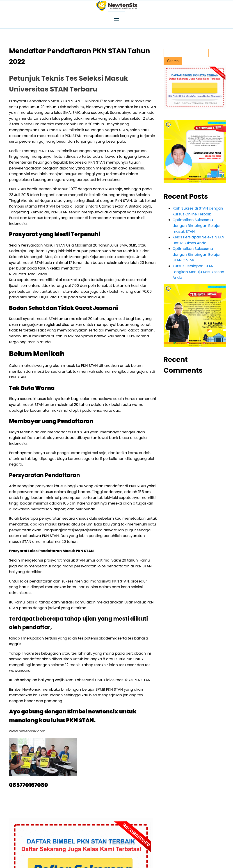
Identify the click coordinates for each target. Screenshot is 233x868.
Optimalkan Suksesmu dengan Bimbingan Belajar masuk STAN (197, 226)
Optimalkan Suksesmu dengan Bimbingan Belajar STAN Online (197, 254)
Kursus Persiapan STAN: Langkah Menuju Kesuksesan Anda (198, 272)
